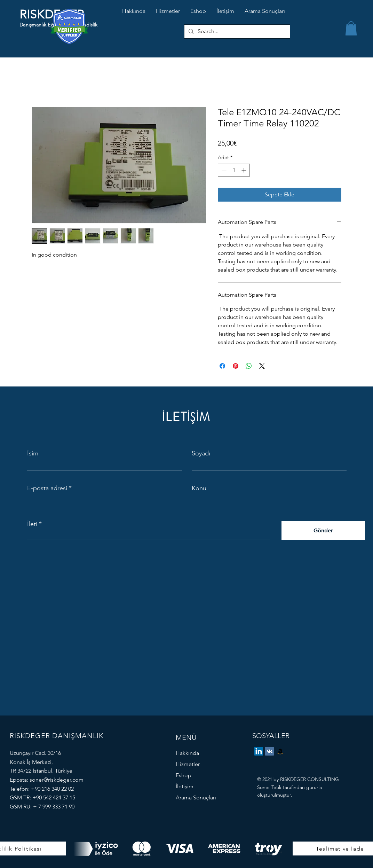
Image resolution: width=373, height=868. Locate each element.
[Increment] (244, 170)
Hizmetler (188, 764)
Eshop (184, 775)
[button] (351, 28)
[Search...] (236, 32)
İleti (32, 524)
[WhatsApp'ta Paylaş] (249, 366)
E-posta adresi (47, 488)
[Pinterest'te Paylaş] (236, 366)
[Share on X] (262, 366)
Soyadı (201, 453)
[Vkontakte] (269, 751)
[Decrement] (223, 170)
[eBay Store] (280, 751)
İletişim (185, 786)
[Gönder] (323, 530)
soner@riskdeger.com (57, 780)
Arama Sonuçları (196, 797)
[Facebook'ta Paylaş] (222, 366)
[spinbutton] (234, 170)
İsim (33, 453)
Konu (199, 488)
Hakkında (187, 753)
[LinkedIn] (259, 751)
